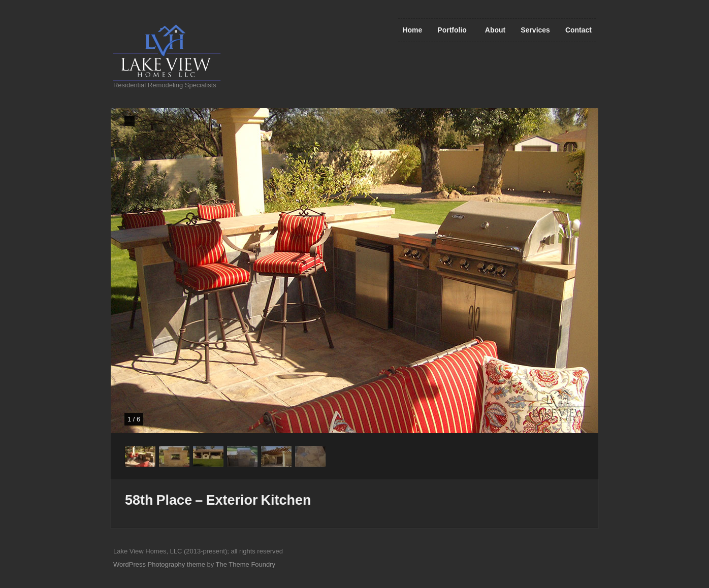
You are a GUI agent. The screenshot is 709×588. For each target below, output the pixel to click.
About (495, 30)
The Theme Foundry (246, 564)
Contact (578, 30)
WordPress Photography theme (159, 564)
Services (535, 30)
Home (412, 30)
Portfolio (452, 30)
